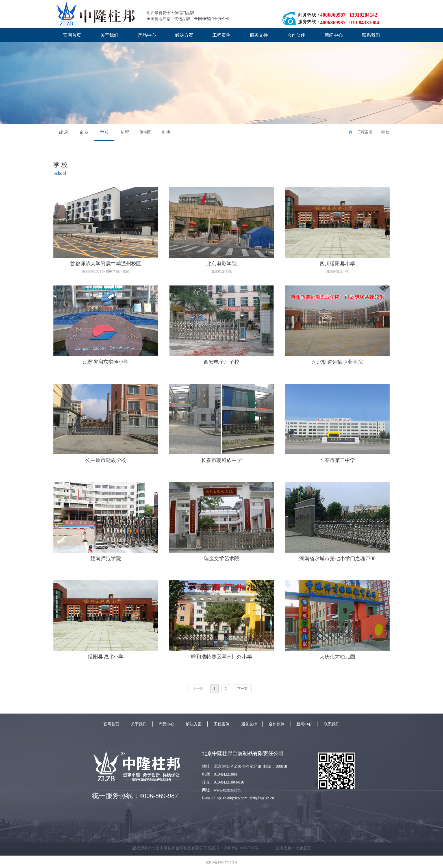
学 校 (385, 132)
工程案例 (365, 132)
